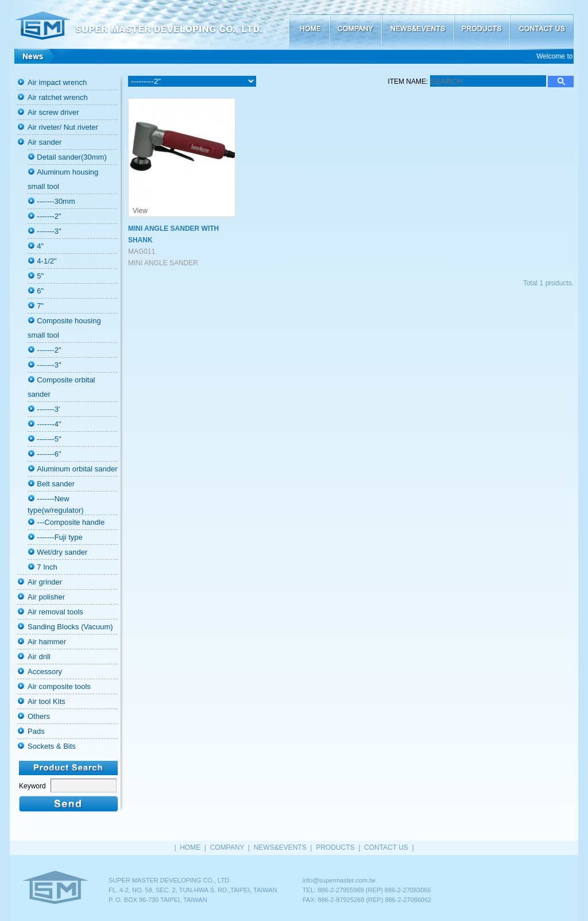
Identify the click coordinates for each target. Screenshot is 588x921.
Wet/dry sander (62, 552)
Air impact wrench (57, 82)
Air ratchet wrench (58, 97)
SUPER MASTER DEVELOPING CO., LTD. (149, 24)
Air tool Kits (47, 701)
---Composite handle (71, 522)
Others (39, 716)
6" (40, 291)
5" (40, 276)
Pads (36, 731)
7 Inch (47, 567)
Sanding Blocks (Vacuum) (70, 627)
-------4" (49, 424)
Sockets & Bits (52, 746)
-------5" (49, 439)
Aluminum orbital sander (77, 469)
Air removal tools (55, 612)
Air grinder (45, 582)
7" (40, 306)
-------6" (49, 454)
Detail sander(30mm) (71, 157)
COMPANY (355, 24)
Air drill (39, 657)
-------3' (48, 409)
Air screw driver (53, 112)
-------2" (49, 216)
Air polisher (46, 597)
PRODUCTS (481, 24)
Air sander (45, 142)
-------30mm (56, 201)
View (140, 211)
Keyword (32, 786)
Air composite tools (59, 686)
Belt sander (56, 484)
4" (40, 246)
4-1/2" (47, 261)
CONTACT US (541, 24)
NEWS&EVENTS (417, 24)
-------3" (49, 231)
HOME (309, 24)
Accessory (45, 672)
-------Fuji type (59, 537)
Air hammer (47, 642)
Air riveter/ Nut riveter (63, 127)
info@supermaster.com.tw (339, 880)
